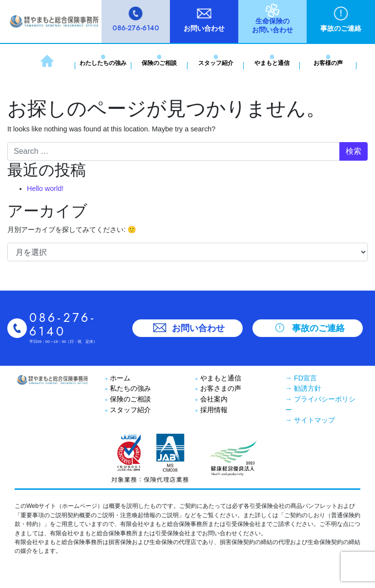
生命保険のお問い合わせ (272, 25)
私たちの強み (129, 388)
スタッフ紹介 (216, 63)
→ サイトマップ (310, 420)
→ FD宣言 (301, 378)
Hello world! (45, 189)
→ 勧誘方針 (303, 388)
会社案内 (213, 399)
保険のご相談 (159, 63)
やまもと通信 (272, 63)
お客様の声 (328, 63)
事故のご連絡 (341, 28)
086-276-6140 (136, 28)
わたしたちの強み (103, 63)
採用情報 (213, 410)
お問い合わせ (204, 28)
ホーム (119, 378)
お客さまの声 (220, 388)
